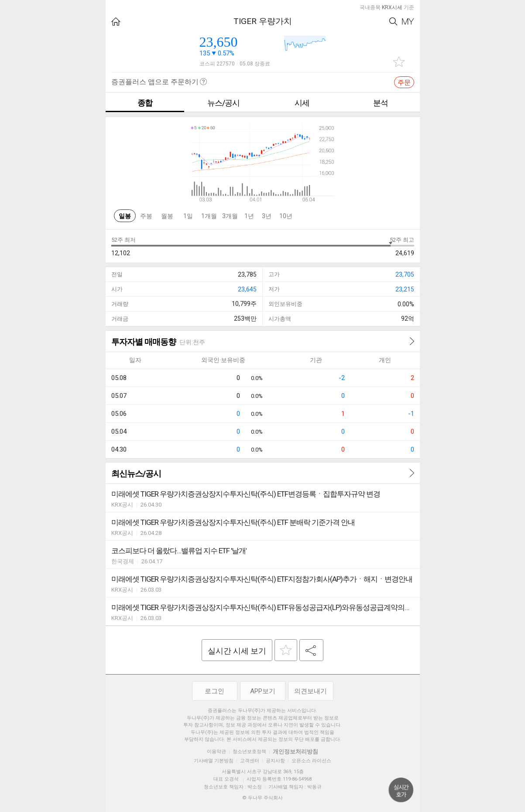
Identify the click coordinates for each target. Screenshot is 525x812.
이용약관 (216, 752)
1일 (188, 216)
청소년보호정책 (249, 752)
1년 (249, 216)
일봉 (125, 216)
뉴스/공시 (223, 103)
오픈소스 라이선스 (311, 761)
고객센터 (250, 761)
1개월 (209, 216)
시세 (302, 103)
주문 (404, 82)
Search (393, 22)
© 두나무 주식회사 (262, 798)
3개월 (230, 216)
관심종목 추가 (399, 62)
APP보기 (263, 691)
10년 (286, 216)
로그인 (214, 691)
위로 (401, 790)
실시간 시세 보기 (237, 651)
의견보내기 (311, 691)
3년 (267, 216)
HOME (116, 22)
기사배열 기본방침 (214, 761)
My (408, 22)
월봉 (167, 216)
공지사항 (275, 761)
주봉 (146, 216)
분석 (381, 103)
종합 (145, 103)
